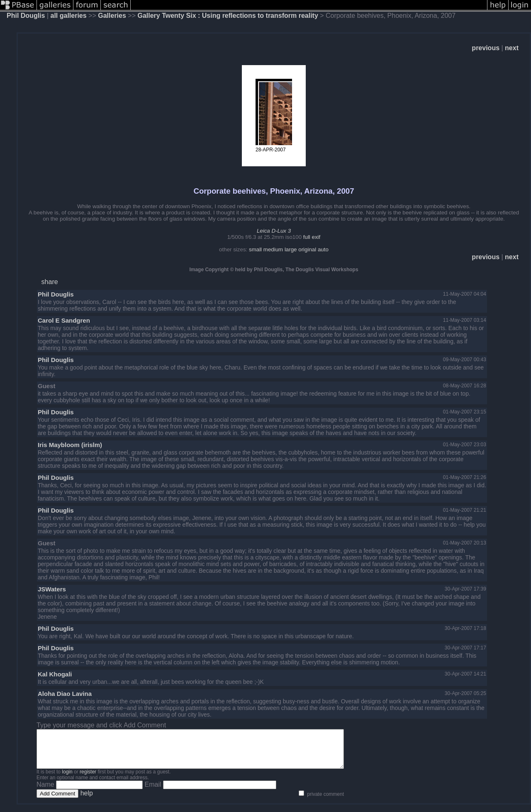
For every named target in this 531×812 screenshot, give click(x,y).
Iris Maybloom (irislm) (70, 445)
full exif (312, 237)
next (512, 48)
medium (273, 249)
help (87, 801)
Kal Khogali (55, 674)
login (67, 779)
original (307, 249)
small (255, 249)
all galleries (69, 16)
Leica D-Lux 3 (274, 231)
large (291, 249)
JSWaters (52, 589)
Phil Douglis (26, 16)
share (50, 282)
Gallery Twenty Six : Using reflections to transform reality (228, 16)
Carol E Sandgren (64, 320)
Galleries (112, 16)
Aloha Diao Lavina (65, 694)
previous (486, 48)
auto (323, 249)
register (88, 779)
